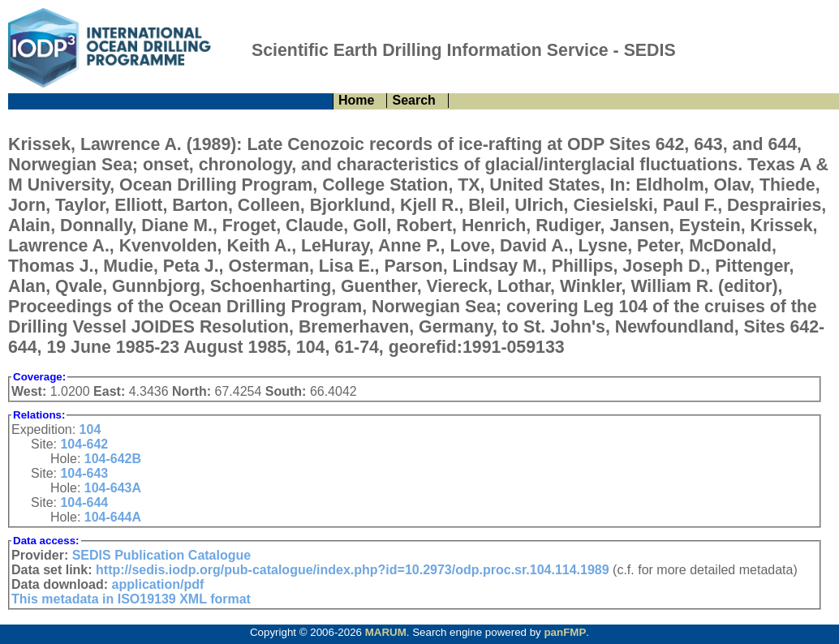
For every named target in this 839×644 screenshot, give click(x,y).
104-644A (113, 517)
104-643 (84, 473)
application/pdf (158, 584)
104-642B (113, 459)
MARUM (386, 632)
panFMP (565, 632)
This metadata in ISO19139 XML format (131, 599)
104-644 (84, 502)
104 (90, 429)
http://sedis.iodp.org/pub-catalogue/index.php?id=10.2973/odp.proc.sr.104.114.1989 (353, 570)
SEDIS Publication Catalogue (161, 555)
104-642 (84, 444)
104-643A (113, 488)
